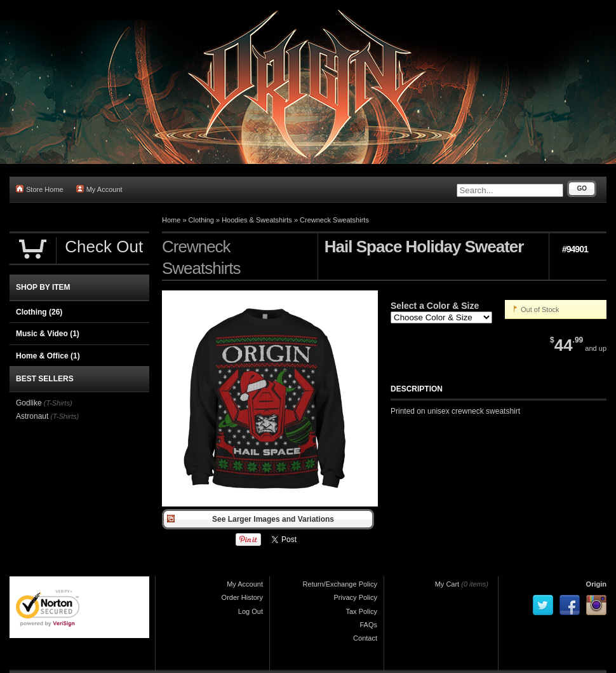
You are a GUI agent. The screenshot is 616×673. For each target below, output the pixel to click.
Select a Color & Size (435, 306)
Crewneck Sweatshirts (334, 220)
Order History (242, 597)
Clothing (201, 220)
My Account (99, 189)
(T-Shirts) (58, 403)
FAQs (368, 625)
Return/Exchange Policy (340, 584)
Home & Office (48, 356)
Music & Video (48, 334)
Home (171, 220)
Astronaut (32, 416)
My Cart (447, 584)
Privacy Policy (356, 597)
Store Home (40, 189)
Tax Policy (361, 611)
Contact (365, 638)
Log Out (251, 611)
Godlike (29, 403)
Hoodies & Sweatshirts (257, 220)
